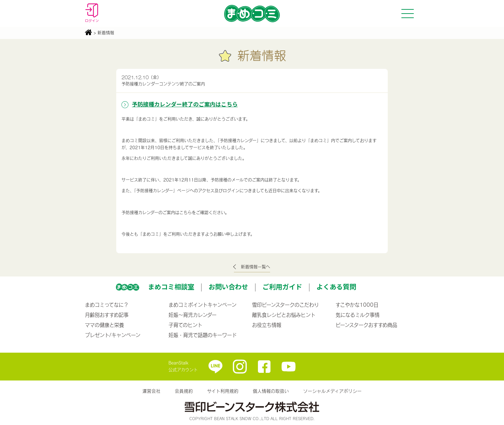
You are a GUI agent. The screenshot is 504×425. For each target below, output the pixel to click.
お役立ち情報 (267, 325)
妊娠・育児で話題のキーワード (203, 335)
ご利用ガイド (282, 287)
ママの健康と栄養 (104, 325)
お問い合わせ (228, 287)
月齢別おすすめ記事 (107, 315)
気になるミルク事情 (357, 315)
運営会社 (151, 391)
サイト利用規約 (223, 391)
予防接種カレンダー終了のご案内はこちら (185, 104)
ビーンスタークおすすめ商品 (366, 325)
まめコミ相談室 (171, 287)
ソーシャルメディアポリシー (332, 391)
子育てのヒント (185, 325)
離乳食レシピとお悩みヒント (284, 315)
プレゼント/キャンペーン (113, 335)
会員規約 (184, 391)
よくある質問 (336, 287)
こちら (186, 212)
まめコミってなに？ (107, 305)
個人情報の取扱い (271, 391)
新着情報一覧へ (255, 267)
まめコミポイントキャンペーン (202, 305)
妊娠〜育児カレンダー (192, 315)
